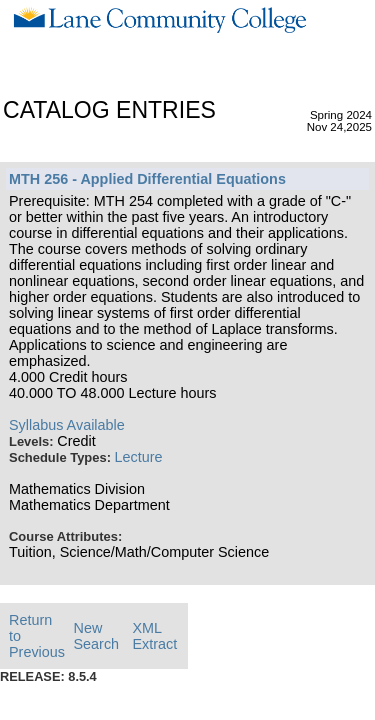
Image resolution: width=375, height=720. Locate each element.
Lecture (139, 457)
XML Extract (154, 636)
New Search (97, 636)
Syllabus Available (67, 425)
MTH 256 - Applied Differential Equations (147, 179)
